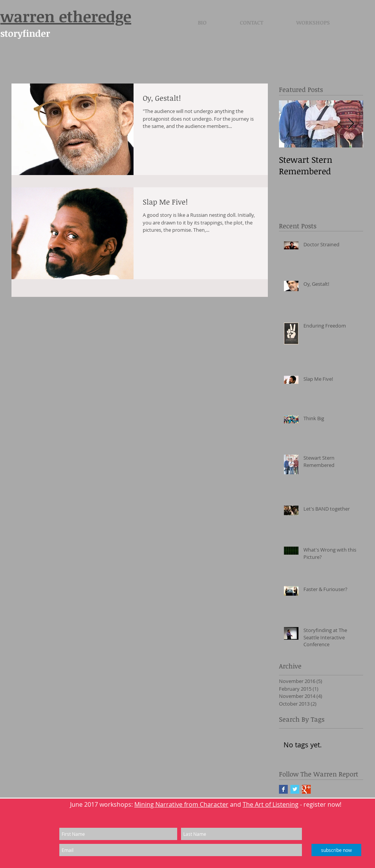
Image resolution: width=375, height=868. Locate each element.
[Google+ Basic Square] (306, 789)
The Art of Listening (271, 804)
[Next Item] (351, 124)
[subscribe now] (336, 850)
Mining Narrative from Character (181, 804)
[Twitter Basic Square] (295, 789)
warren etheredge (66, 16)
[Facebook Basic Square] (283, 789)
